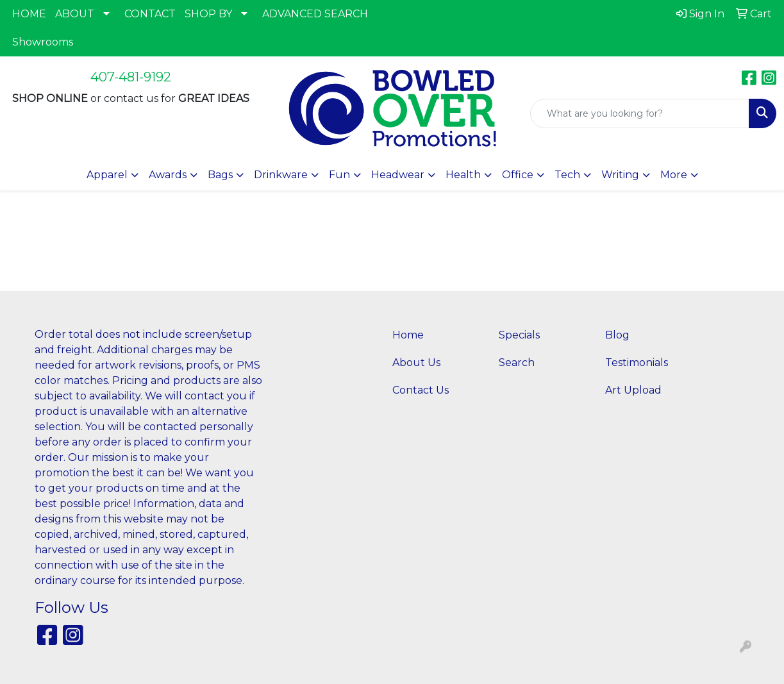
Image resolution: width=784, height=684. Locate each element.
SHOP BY (208, 14)
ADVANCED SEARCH (315, 14)
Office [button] (518, 175)
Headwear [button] (398, 175)
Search (517, 363)
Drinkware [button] (281, 175)
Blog (617, 335)
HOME (29, 14)
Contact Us (421, 390)
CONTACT (150, 14)
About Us (416, 363)
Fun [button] (339, 175)
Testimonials (637, 363)
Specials (519, 335)
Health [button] (463, 175)
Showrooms (43, 42)
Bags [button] (220, 175)
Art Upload (633, 390)
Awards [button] (168, 175)
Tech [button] (567, 175)
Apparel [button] (107, 175)
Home (408, 335)
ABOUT (75, 14)
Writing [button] (620, 175)
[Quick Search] (640, 113)
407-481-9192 (131, 77)
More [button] (674, 175)
